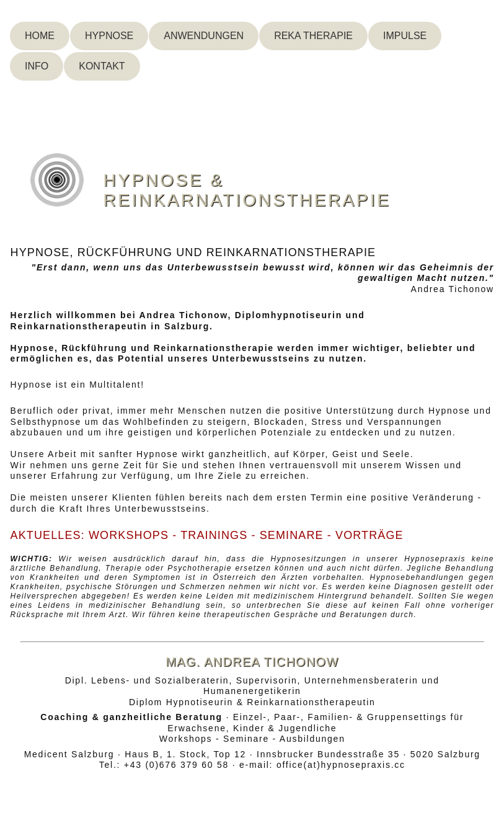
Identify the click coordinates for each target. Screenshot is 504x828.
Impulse (405, 36)
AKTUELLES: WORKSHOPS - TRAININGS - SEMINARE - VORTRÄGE (207, 535)
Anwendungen (204, 36)
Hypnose (109, 36)
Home (40, 36)
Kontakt (102, 66)
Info (37, 66)
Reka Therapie (313, 36)
